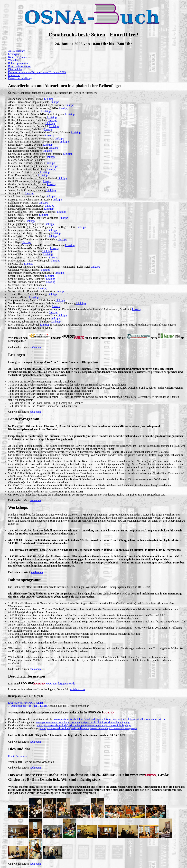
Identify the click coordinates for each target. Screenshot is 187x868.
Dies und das (15, 69)
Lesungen (13, 54)
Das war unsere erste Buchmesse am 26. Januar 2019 (37, 72)
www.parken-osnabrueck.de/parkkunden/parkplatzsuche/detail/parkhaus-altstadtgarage (83, 722)
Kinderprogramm (18, 57)
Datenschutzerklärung (20, 78)
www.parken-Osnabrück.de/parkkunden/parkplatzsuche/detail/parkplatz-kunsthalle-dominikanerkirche (110, 719)
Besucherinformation (20, 66)
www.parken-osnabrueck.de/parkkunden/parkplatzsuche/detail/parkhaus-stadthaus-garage (88, 728)
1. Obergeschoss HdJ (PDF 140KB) (28, 706)
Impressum (14, 75)
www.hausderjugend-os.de (61, 684)
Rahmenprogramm (18, 63)
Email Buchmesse (18, 756)
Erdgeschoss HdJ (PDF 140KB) (25, 703)
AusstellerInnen (17, 51)
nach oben (35, 347)
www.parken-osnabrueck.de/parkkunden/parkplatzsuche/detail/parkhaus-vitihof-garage (84, 725)
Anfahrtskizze (78, 689)
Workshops (14, 60)
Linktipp (49, 99)
